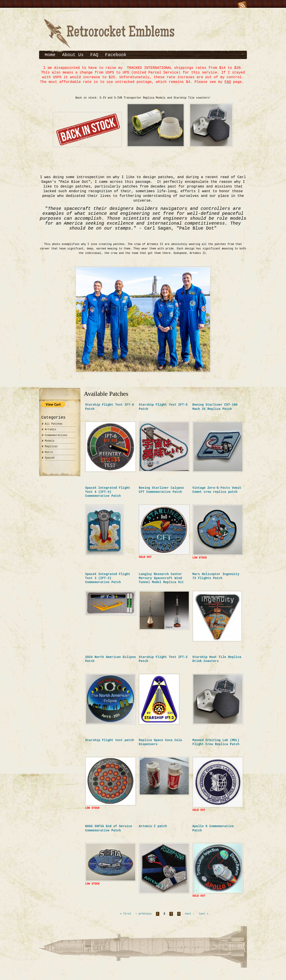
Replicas (51, 449)
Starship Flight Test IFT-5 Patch (163, 410)
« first (126, 919)
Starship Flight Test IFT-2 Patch (163, 663)
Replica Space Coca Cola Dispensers (160, 746)
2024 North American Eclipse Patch (110, 663)
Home (50, 55)
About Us (73, 55)
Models (50, 444)
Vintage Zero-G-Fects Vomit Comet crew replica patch (217, 493)
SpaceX (50, 461)
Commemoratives (56, 438)
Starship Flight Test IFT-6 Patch (109, 410)
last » (204, 919)
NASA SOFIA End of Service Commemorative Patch (109, 832)
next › (190, 919)
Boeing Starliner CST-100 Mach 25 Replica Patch (215, 410)
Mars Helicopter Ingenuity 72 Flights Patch (216, 580)
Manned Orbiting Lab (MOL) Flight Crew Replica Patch (216, 746)
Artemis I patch (153, 830)
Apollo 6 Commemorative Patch (213, 832)
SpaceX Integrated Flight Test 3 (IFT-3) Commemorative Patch (108, 582)
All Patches (54, 427)
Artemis (50, 432)
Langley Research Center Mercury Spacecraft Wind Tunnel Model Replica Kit (161, 582)
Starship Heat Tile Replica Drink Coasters (217, 663)
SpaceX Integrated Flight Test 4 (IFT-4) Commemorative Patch (108, 495)
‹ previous (143, 919)
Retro (49, 455)
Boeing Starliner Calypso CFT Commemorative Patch (161, 493)
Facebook (116, 55)
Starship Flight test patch (109, 744)
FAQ (94, 55)
